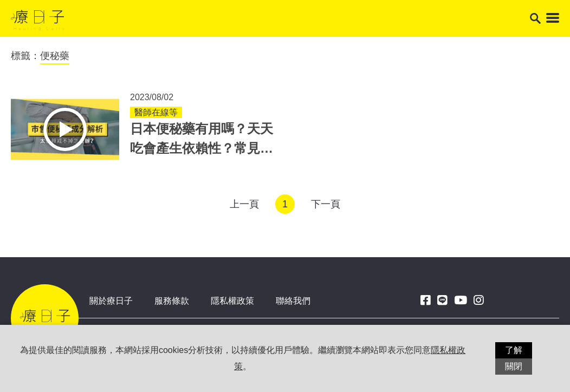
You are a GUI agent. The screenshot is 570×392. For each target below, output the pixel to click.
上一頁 (244, 204)
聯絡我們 (293, 301)
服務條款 (172, 301)
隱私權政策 (232, 301)
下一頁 (326, 204)
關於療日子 (111, 301)
